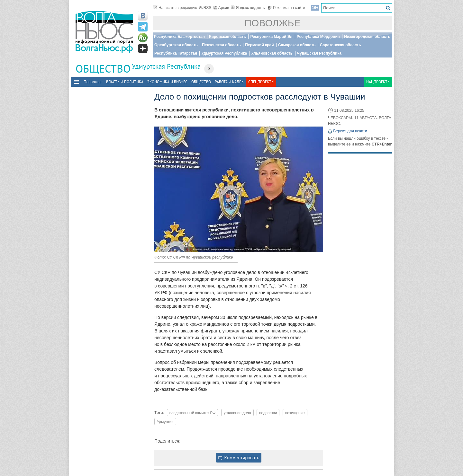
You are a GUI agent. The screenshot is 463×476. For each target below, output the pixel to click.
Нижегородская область (367, 37)
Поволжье (273, 23)
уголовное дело (237, 413)
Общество (201, 82)
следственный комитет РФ (192, 413)
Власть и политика (125, 82)
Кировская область (227, 37)
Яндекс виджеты (248, 8)
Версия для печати (350, 131)
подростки (268, 413)
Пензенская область (221, 45)
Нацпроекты (378, 82)
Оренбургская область (176, 45)
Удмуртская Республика (224, 53)
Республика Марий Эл (271, 37)
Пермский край (259, 45)
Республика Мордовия (318, 37)
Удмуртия (165, 422)
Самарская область (297, 45)
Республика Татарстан (176, 53)
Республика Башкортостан (179, 37)
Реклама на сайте (286, 8)
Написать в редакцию (175, 8)
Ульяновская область (272, 53)
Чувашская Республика (319, 53)
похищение (295, 413)
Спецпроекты (261, 82)
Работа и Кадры (230, 82)
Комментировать (239, 458)
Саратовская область (340, 45)
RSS (205, 8)
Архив (221, 8)
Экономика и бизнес (167, 82)
